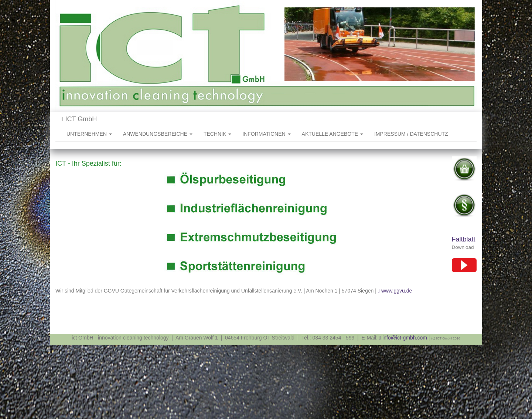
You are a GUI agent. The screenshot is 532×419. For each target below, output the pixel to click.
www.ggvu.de (397, 291)
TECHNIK (217, 134)
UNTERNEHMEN (89, 134)
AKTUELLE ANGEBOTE (332, 134)
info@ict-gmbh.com (405, 338)
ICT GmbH (79, 119)
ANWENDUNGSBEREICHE (158, 134)
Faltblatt (464, 239)
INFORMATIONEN (266, 134)
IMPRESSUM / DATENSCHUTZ (411, 134)
